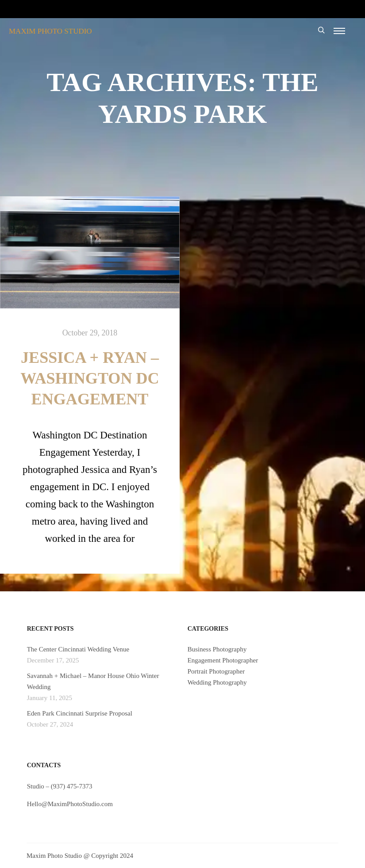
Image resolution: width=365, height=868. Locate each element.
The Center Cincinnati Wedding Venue (78, 649)
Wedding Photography (217, 682)
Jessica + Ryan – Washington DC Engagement (90, 378)
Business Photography (217, 649)
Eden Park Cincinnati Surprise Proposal (80, 713)
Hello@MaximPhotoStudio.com (70, 804)
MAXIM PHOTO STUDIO (50, 31)
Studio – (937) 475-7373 (60, 786)
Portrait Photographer (216, 671)
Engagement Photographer (223, 660)
